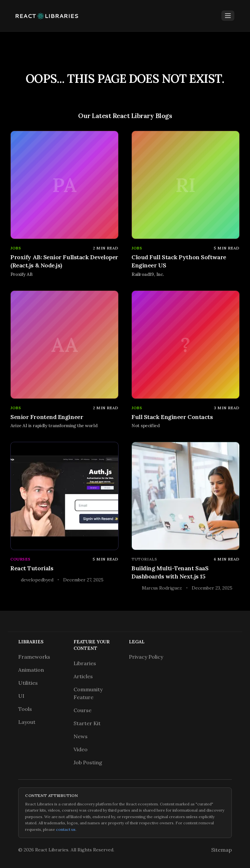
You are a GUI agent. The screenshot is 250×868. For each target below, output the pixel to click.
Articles (83, 676)
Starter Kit (87, 723)
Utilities (28, 683)
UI (21, 696)
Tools (25, 709)
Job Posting (88, 762)
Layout (27, 722)
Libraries (85, 663)
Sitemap (222, 850)
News (81, 736)
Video (81, 749)
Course (83, 710)
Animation (31, 670)
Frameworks (34, 657)
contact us (66, 829)
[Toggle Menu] (228, 16)
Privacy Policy (146, 657)
